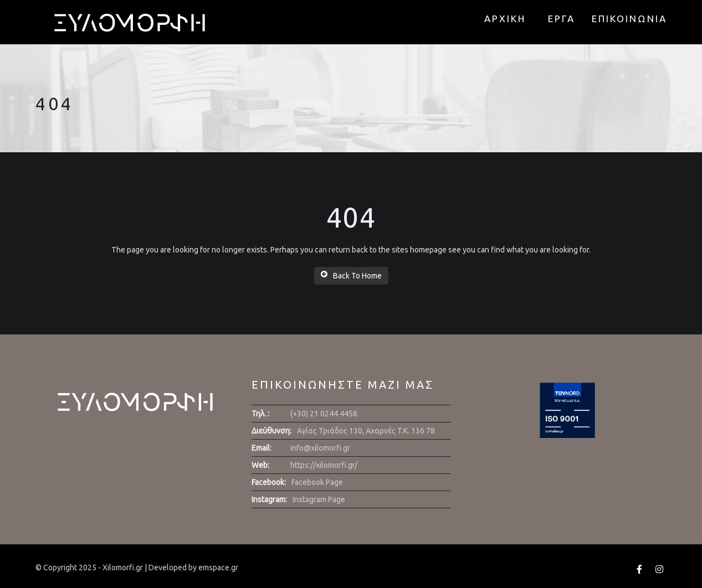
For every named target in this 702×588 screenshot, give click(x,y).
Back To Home (351, 275)
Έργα (562, 19)
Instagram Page (319, 499)
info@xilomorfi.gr (320, 448)
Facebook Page (317, 482)
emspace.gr (218, 568)
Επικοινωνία (629, 19)
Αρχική (505, 19)
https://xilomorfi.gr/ (324, 465)
